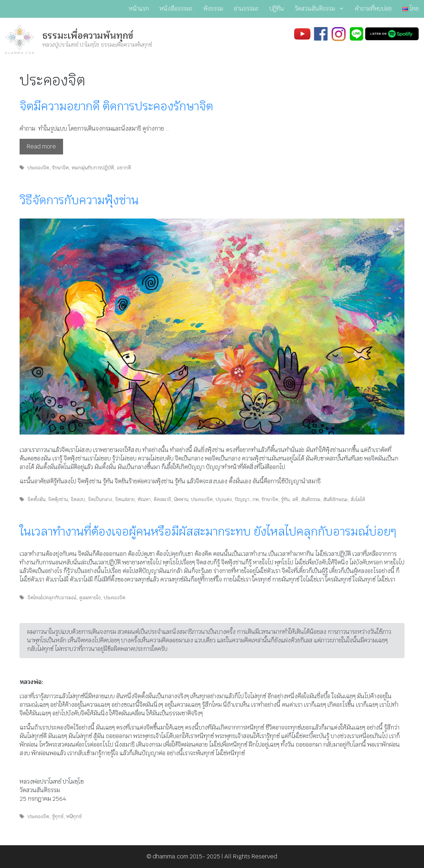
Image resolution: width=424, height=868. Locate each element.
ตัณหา (144, 499)
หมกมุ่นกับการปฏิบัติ (93, 168)
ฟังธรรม (213, 9)
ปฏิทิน (277, 9)
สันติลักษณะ (335, 499)
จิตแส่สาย (125, 499)
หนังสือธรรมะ (176, 9)
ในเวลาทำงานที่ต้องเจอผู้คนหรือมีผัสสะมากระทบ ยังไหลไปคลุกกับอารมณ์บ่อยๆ (208, 532)
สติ (295, 499)
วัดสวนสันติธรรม (322, 9)
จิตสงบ (78, 499)
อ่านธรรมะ (246, 9)
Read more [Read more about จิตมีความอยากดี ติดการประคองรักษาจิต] (41, 146)
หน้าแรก (139, 9)
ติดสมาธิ (162, 499)
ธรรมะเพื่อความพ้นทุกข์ (88, 36)
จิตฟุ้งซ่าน (58, 499)
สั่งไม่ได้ (358, 499)
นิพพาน (181, 499)
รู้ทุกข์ (58, 816)
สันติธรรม (311, 499)
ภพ (255, 499)
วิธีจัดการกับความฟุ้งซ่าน (79, 200)
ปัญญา (242, 499)
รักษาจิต (60, 168)
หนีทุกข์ (74, 816)
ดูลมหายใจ (90, 598)
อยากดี (124, 168)
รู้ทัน (285, 499)
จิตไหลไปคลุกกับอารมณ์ (52, 598)
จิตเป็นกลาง (100, 499)
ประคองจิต (38, 168)
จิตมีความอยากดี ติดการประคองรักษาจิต (116, 106)
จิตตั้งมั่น (36, 499)
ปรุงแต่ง (224, 499)
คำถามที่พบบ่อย (373, 9)
